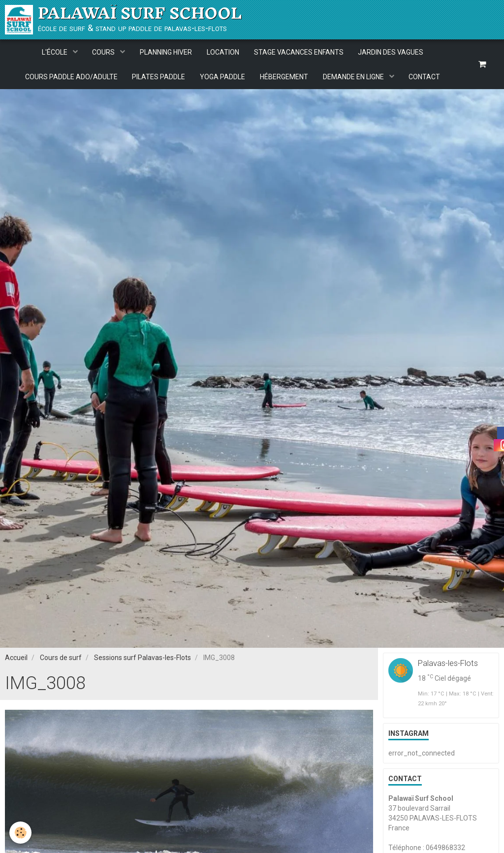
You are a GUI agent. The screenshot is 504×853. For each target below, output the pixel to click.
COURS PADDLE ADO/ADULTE (71, 77)
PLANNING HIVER (166, 52)
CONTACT (425, 77)
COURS (104, 52)
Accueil (16, 662)
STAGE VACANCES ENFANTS (299, 52)
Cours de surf (61, 662)
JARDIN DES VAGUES (391, 52)
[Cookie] (21, 833)
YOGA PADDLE (222, 77)
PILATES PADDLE (158, 77)
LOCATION (223, 52)
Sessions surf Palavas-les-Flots (142, 662)
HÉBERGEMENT (284, 77)
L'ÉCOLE (55, 52)
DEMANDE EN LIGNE (354, 77)
